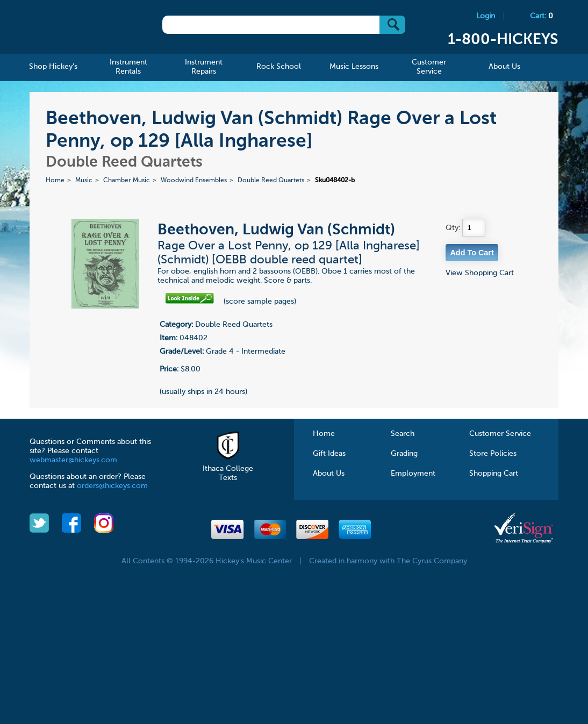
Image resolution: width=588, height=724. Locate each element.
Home (55, 181)
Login (486, 16)
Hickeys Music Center (83, 30)
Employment (413, 474)
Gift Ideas (329, 454)
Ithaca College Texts (228, 469)
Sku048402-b (335, 181)
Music (84, 181)
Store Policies (493, 454)
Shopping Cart (494, 474)
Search (403, 434)
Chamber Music (127, 181)
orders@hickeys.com (112, 486)
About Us (329, 474)
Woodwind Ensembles (194, 181)
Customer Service (500, 434)
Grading (404, 454)
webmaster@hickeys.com (73, 460)
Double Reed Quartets (271, 181)
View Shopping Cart (480, 273)
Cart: (542, 16)
